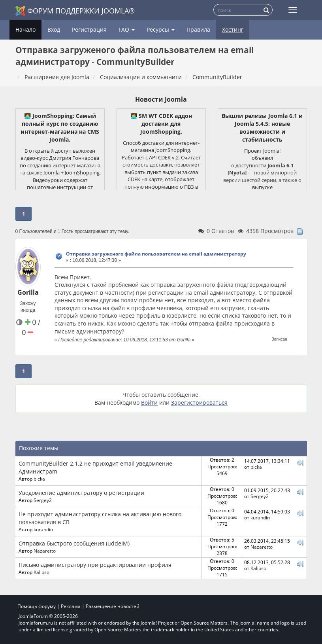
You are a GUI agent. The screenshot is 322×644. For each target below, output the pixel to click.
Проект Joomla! (262, 151)
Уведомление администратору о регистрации (81, 493)
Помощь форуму (37, 606)
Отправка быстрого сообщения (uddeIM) (74, 543)
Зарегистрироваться (199, 402)
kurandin (43, 529)
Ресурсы (161, 29)
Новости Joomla (161, 99)
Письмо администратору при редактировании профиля (95, 565)
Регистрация (89, 29)
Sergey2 (43, 500)
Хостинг (233, 29)
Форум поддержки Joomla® (75, 11)
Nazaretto (45, 551)
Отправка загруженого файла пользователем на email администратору (156, 254)
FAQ (127, 29)
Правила (198, 29)
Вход (54, 29)
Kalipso (41, 572)
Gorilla (28, 292)
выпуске (262, 187)
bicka (39, 479)
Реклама (71, 606)
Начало (25, 29)
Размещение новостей (113, 606)
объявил (262, 158)
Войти (149, 402)
